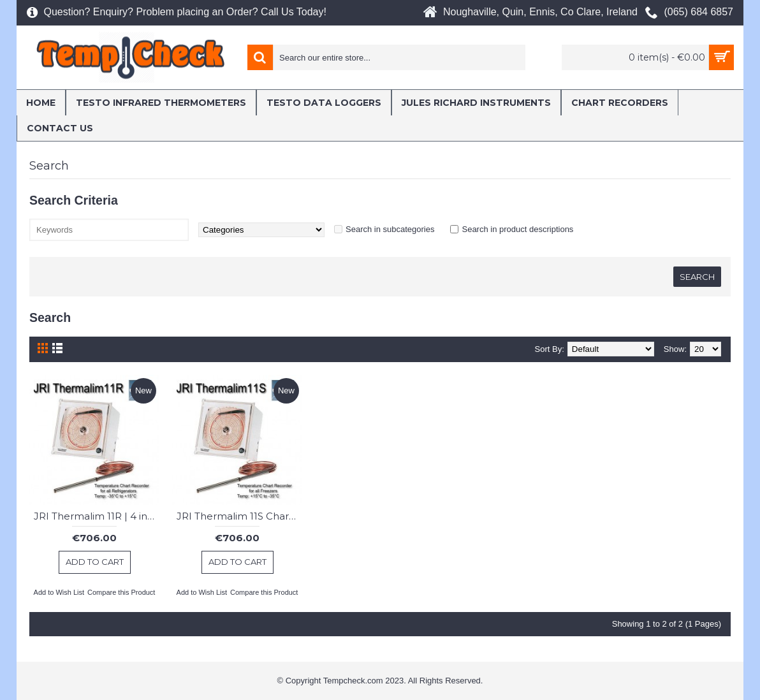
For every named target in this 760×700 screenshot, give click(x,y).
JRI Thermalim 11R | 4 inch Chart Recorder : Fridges (97, 516)
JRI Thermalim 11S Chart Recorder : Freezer (239, 516)
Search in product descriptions (517, 229)
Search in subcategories (390, 229)
